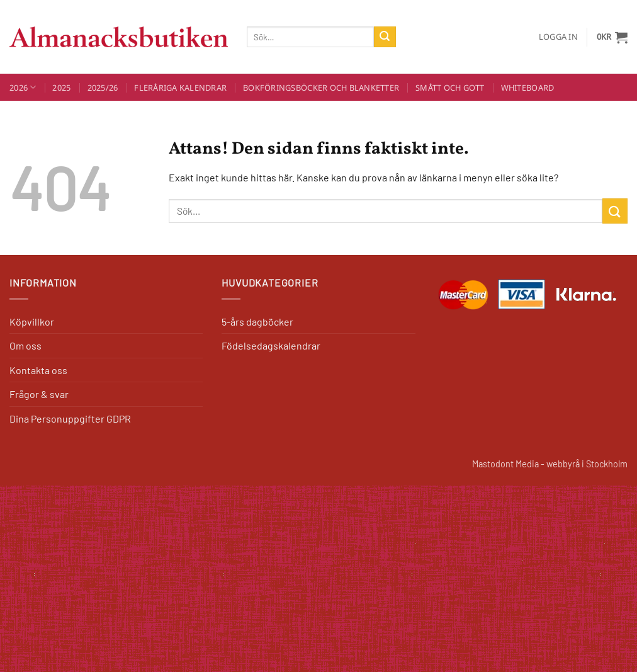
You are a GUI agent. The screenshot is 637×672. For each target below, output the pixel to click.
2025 (61, 88)
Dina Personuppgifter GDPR (70, 419)
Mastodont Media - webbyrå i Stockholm (550, 464)
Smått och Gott (450, 88)
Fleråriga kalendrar (180, 88)
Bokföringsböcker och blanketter (321, 88)
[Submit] (385, 37)
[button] (558, 37)
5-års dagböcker (257, 322)
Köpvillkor (32, 322)
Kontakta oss (38, 370)
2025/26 (103, 88)
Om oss (25, 345)
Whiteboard (528, 88)
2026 (23, 87)
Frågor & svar (39, 394)
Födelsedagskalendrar (271, 345)
